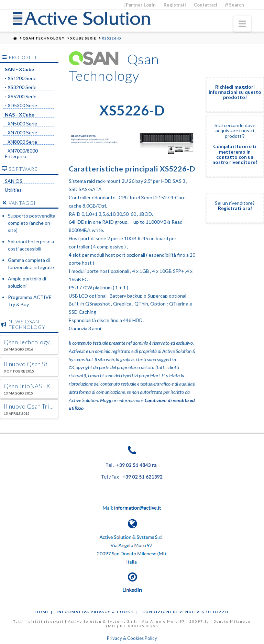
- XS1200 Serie (21, 78)
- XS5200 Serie (21, 97)
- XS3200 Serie (21, 87)
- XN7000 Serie (21, 133)
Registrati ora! (235, 208)
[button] (242, 24)
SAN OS (14, 181)
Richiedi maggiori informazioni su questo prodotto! (235, 92)
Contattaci (206, 5)
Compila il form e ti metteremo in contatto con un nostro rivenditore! (235, 154)
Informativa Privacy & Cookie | (97, 612)
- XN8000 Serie (21, 142)
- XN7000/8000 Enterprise (21, 153)
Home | (44, 612)
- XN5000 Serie (21, 124)
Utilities (13, 190)
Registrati (175, 5)
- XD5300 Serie (21, 106)
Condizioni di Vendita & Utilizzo (186, 612)
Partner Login (140, 5)
